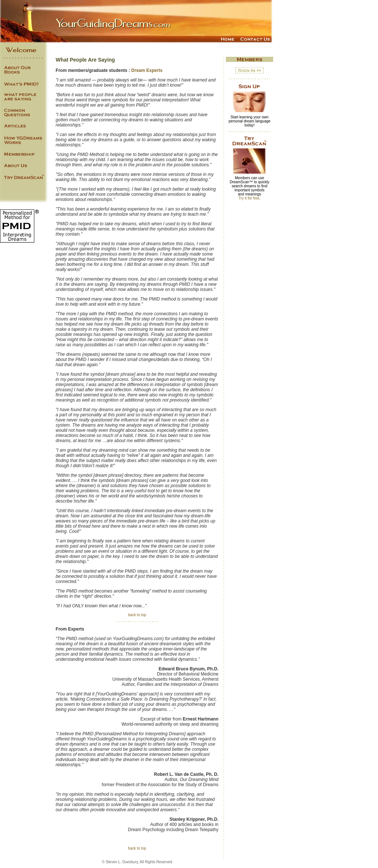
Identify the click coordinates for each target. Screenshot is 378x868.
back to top (137, 615)
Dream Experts (147, 70)
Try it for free (249, 198)
